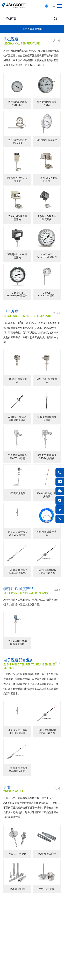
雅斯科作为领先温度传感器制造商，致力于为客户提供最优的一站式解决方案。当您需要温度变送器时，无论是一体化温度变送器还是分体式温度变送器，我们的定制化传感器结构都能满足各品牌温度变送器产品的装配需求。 (31, 684)
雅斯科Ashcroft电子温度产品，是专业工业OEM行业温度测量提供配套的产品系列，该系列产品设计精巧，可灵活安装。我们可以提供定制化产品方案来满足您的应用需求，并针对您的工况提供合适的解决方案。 (32, 332)
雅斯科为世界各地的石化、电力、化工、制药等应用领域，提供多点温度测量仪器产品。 (31, 602)
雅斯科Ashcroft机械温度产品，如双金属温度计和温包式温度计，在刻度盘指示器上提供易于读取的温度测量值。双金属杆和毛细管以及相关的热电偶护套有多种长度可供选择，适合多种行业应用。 (31, 58)
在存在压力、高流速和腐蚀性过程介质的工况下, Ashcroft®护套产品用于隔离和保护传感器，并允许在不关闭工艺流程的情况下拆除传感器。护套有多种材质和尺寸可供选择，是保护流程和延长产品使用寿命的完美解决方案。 (32, 808)
